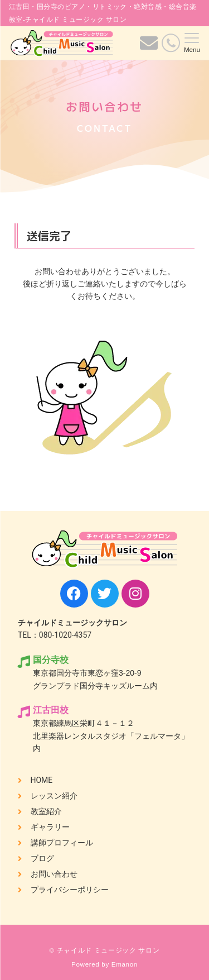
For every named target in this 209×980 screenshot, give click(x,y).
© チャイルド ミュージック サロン (105, 950)
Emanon (125, 964)
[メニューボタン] (192, 43)
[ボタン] (149, 47)
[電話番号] (171, 43)
